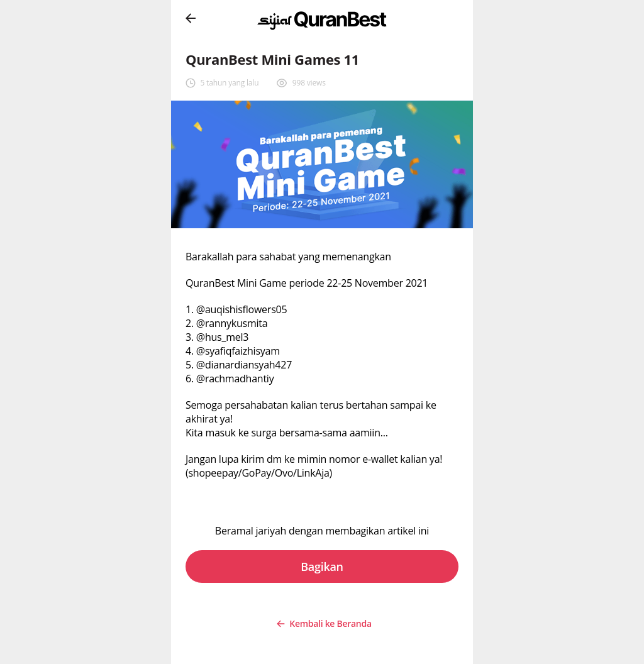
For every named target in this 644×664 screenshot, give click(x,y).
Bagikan (322, 567)
